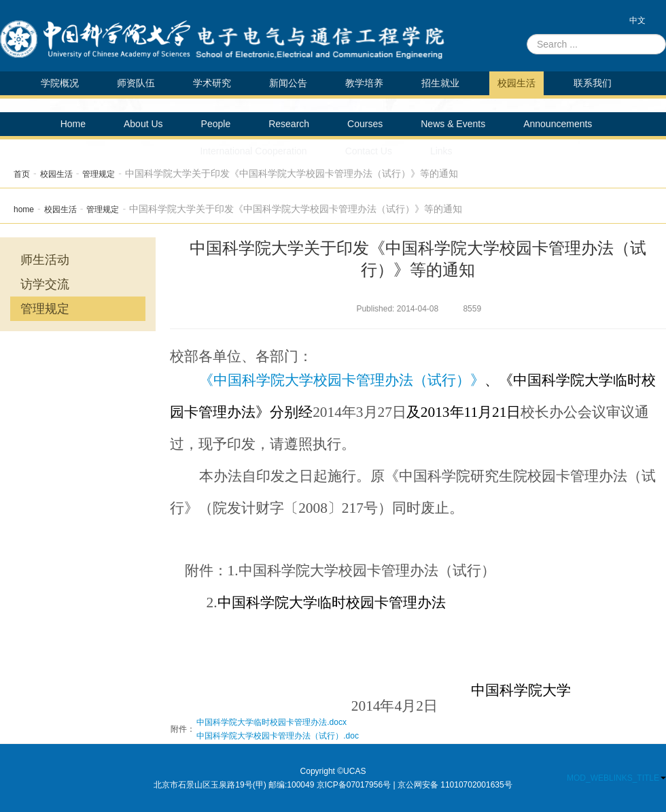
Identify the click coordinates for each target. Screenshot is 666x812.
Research (289, 124)
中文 (637, 20)
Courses (365, 124)
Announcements (558, 124)
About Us (143, 124)
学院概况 (60, 83)
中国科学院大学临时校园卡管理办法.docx (271, 722)
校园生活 (516, 83)
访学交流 (45, 284)
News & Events (453, 124)
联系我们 (593, 83)
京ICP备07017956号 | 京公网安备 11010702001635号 (415, 785)
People (216, 124)
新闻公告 (288, 83)
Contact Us (369, 151)
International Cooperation (253, 151)
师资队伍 (136, 83)
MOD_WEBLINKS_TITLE (616, 778)
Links (441, 151)
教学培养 (364, 83)
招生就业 (440, 83)
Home (73, 124)
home (24, 209)
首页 (22, 174)
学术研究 (212, 83)
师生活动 (45, 260)
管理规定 (99, 174)
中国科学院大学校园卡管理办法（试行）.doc (278, 736)
